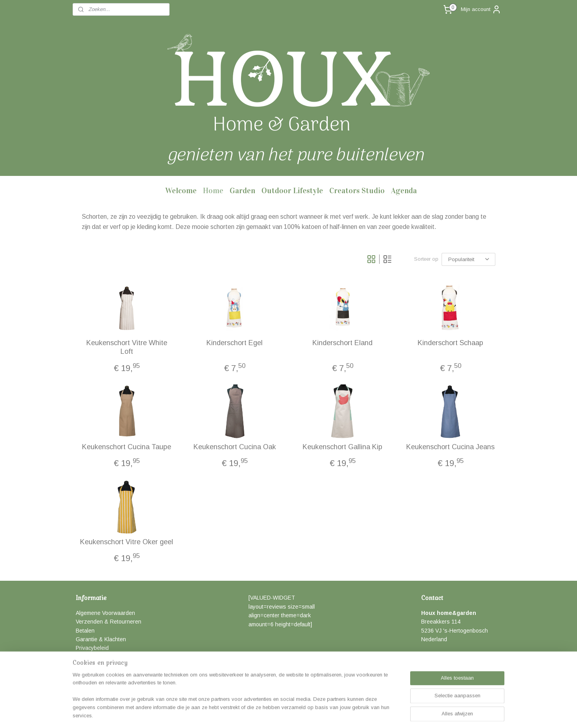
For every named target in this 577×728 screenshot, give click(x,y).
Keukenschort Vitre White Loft (127, 347)
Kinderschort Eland (342, 343)
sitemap (269, 713)
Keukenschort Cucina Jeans (450, 447)
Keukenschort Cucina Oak (235, 447)
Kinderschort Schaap (450, 343)
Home (213, 190)
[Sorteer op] (468, 259)
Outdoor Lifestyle (292, 190)
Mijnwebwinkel (374, 713)
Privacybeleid (92, 648)
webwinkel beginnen (311, 713)
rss (284, 713)
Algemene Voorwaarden (105, 613)
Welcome (181, 190)
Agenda (404, 190)
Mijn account (481, 9)
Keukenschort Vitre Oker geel (127, 542)
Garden (242, 190)
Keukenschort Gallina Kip (342, 447)
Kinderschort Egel (235, 343)
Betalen (85, 631)
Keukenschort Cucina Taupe (127, 447)
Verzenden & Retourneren (109, 622)
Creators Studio (357, 190)
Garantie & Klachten (101, 639)
